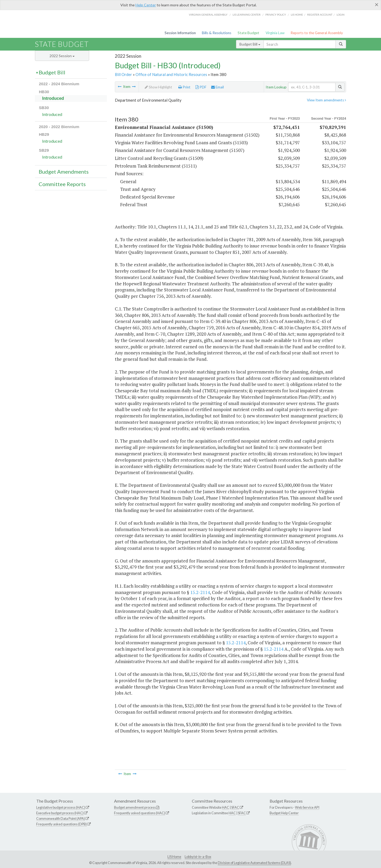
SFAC (235, 807)
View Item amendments (326, 100)
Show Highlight (158, 87)
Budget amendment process (135, 807)
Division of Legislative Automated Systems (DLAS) (254, 863)
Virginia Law (275, 33)
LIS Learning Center (247, 15)
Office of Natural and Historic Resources (171, 74)
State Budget (248, 33)
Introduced (53, 98)
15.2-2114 (200, 592)
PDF (201, 87)
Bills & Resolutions (217, 33)
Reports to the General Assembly (317, 33)
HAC (226, 807)
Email (217, 87)
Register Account (320, 15)
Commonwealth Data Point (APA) (61, 818)
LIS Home (174, 857)
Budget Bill (250, 44)
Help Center (146, 5)
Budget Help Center (284, 813)
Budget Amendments (64, 172)
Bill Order (123, 74)
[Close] (377, 5)
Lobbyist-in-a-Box (198, 857)
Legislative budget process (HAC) (61, 807)
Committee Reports (62, 184)
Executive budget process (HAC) (60, 813)
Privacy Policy (276, 15)
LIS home (297, 15)
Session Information (180, 33)
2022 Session (62, 56)
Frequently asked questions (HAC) (140, 813)
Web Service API (307, 807)
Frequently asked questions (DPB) (62, 824)
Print (184, 87)
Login (341, 15)
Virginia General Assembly (208, 15)
